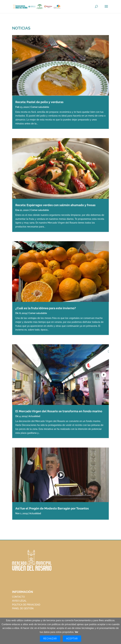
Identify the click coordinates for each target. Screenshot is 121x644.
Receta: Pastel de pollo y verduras (39, 102)
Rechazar (50, 639)
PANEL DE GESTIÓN (23, 608)
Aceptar (72, 639)
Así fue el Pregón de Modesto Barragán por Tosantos (52, 508)
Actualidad (34, 416)
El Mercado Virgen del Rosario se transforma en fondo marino (59, 411)
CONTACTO (18, 597)
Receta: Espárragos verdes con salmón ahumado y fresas (55, 205)
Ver (76, 632)
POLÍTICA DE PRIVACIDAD (26, 605)
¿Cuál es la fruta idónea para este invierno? (46, 308)
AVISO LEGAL (19, 601)
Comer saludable (40, 107)
